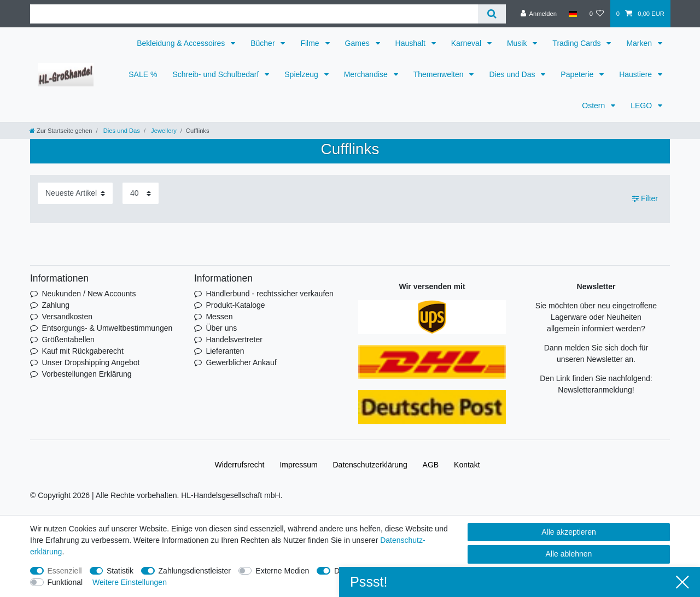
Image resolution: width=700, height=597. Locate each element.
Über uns (221, 328)
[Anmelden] (538, 14)
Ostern (594, 106)
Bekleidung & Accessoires (182, 43)
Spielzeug (302, 74)
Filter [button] (645, 199)
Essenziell (65, 571)
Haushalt (412, 43)
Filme (311, 43)
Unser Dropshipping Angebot (91, 362)
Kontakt (467, 465)
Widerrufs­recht (239, 465)
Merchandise (367, 74)
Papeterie (578, 74)
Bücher (264, 43)
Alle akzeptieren (569, 532)
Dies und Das (513, 74)
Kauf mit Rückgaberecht (82, 351)
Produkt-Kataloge (235, 305)
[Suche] (492, 14)
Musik (518, 43)
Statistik (120, 571)
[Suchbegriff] (254, 14)
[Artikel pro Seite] (141, 193)
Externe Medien (282, 571)
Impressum (298, 465)
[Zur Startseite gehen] (61, 131)
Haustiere (637, 74)
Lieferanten (225, 351)
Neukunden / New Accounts (89, 294)
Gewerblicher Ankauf (241, 362)
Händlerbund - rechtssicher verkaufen (269, 294)
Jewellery (163, 131)
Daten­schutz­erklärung (370, 465)
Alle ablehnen (569, 554)
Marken (640, 43)
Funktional (65, 582)
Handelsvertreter (234, 340)
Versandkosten (67, 317)
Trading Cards (577, 43)
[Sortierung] (75, 193)
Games (358, 43)
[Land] (573, 14)
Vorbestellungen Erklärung (86, 374)
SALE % (143, 74)
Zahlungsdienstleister (195, 571)
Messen (219, 317)
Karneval (467, 43)
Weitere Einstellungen (130, 582)
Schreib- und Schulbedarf (217, 74)
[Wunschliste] (596, 14)
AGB (431, 465)
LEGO (642, 106)
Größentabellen (68, 340)
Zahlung (56, 305)
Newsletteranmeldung (595, 390)
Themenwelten (440, 74)
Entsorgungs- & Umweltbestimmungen (107, 328)
